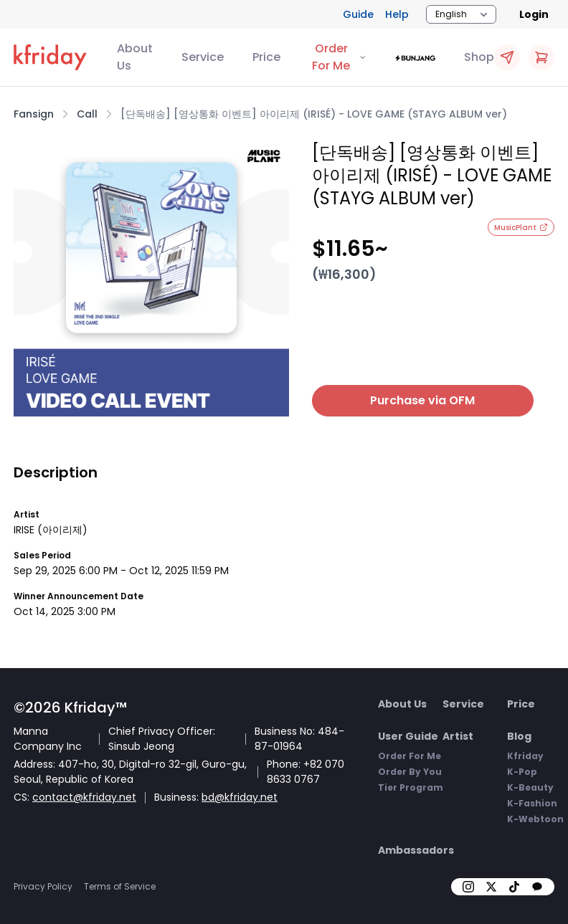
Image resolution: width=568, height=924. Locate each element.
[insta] (468, 887)
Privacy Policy (43, 886)
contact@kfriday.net (84, 797)
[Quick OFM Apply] (507, 57)
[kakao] (537, 887)
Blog (519, 736)
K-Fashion (532, 803)
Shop (479, 57)
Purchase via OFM (404, 400)
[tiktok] (514, 887)
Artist (458, 736)
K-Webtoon (535, 819)
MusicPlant (521, 228)
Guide (358, 14)
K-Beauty (530, 787)
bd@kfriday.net (240, 797)
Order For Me (410, 756)
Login (534, 14)
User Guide (408, 736)
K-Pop (522, 772)
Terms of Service (120, 886)
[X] (491, 887)
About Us (135, 57)
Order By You (410, 772)
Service (203, 57)
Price (266, 57)
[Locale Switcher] (461, 14)
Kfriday (525, 756)
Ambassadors (416, 850)
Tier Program (411, 787)
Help (397, 14)
